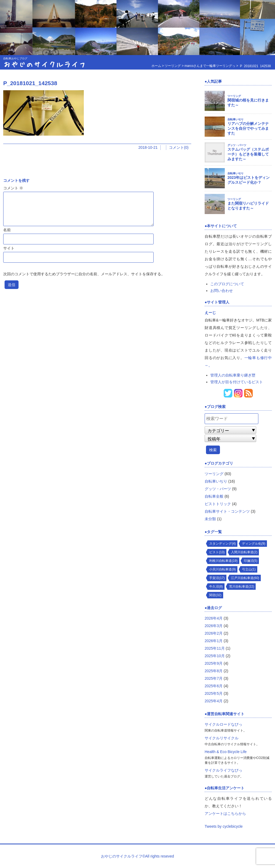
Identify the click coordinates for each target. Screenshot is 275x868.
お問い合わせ (222, 291)
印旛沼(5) (251, 561)
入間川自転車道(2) (244, 552)
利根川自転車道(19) (223, 561)
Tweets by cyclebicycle (224, 826)
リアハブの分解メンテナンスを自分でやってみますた (248, 128)
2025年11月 (215, 648)
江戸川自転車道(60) (245, 578)
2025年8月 (214, 671)
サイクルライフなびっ (223, 770)
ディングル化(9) (254, 544)
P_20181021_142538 (30, 83)
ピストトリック (218, 504)
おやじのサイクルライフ (45, 64)
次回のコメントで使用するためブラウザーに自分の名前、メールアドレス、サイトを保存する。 (84, 274)
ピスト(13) (217, 552)
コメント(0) (179, 147)
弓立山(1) (249, 569)
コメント (13, 188)
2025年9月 (214, 663)
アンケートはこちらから (225, 813)
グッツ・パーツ (237, 145)
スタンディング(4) (222, 544)
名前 (7, 230)
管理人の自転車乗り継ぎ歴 (233, 375)
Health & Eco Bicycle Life (226, 752)
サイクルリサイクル (222, 738)
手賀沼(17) (217, 578)
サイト (9, 248)
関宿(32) (215, 595)
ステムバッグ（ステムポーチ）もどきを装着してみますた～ (248, 154)
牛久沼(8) (216, 587)
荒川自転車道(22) (242, 587)
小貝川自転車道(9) (222, 569)
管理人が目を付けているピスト (237, 382)
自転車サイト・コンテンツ (227, 511)
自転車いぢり (236, 119)
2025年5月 (214, 693)
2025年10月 (215, 656)
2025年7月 (214, 678)
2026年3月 (214, 626)
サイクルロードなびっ (223, 724)
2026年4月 (214, 618)
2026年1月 (214, 641)
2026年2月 (214, 633)
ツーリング (234, 96)
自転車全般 (214, 496)
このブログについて (227, 284)
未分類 (210, 519)
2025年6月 (214, 686)
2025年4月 (214, 701)
